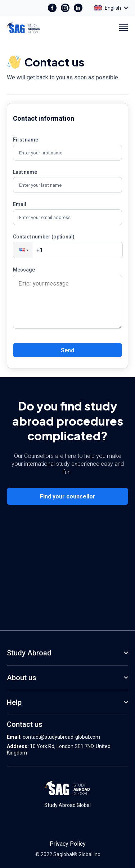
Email (20, 204)
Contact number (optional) (44, 237)
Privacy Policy (68, 844)
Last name (25, 172)
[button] (23, 250)
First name (26, 140)
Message (24, 270)
